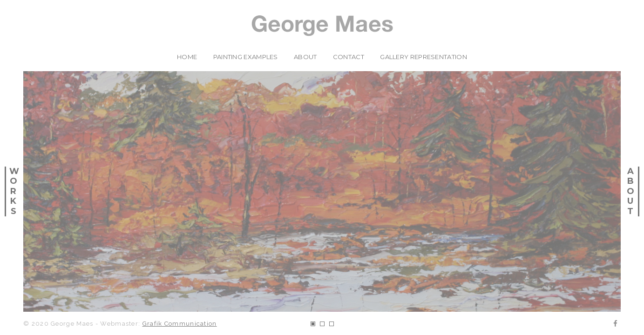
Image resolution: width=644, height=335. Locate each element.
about (305, 57)
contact (349, 57)
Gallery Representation (424, 57)
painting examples (246, 57)
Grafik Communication (180, 324)
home (187, 57)
